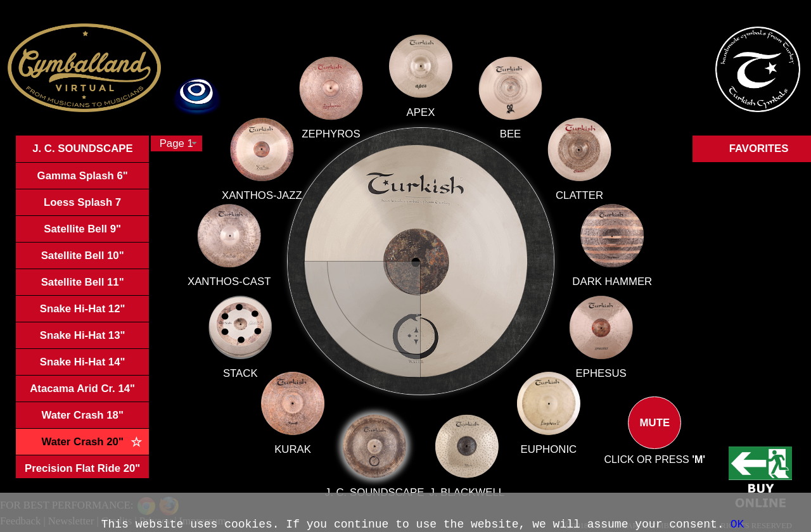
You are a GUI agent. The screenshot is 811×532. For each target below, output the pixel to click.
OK (738, 524)
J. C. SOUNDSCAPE (380, 472)
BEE (506, 142)
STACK (279, 359)
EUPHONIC (541, 440)
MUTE (655, 433)
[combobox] (176, 143)
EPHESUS (592, 370)
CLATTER (572, 200)
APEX (421, 121)
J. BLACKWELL (463, 477)
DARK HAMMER (603, 283)
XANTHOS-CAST (285, 288)
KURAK (312, 427)
